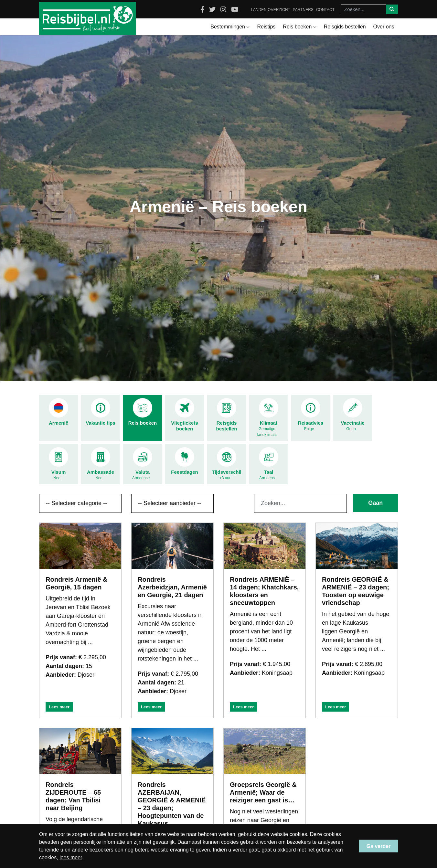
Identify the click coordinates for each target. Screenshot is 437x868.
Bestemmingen (230, 27)
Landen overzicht (270, 10)
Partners (303, 10)
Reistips (266, 27)
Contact (325, 10)
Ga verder (379, 846)
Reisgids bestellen (345, 27)
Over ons (384, 27)
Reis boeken (299, 27)
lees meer (71, 857)
